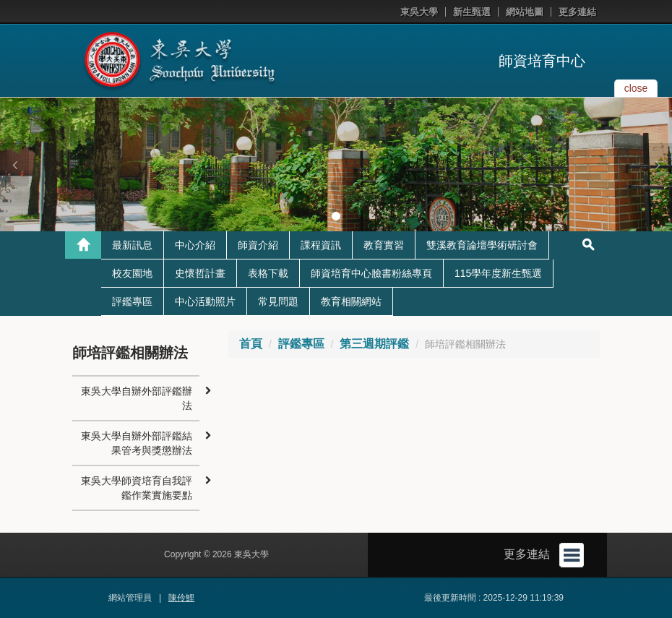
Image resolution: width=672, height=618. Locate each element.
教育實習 (384, 245)
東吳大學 (419, 12)
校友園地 (132, 273)
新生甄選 (472, 12)
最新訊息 (132, 245)
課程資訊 (321, 245)
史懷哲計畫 (200, 273)
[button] (14, 165)
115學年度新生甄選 (498, 273)
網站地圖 (525, 12)
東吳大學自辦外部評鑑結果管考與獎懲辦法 (137, 443)
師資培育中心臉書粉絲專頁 (371, 273)
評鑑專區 (132, 301)
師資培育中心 (542, 61)
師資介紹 (258, 245)
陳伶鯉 (181, 598)
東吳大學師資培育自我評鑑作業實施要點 (137, 488)
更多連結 (577, 12)
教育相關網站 (351, 301)
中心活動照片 (205, 301)
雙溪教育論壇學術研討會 (482, 245)
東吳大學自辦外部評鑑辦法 (137, 398)
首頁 (251, 344)
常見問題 (278, 301)
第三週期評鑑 (374, 344)
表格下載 (268, 273)
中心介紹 (195, 245)
